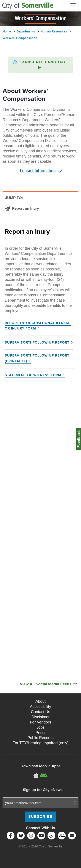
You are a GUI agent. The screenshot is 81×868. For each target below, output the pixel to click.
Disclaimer (40, 717)
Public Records (40, 738)
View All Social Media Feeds (46, 684)
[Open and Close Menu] (73, 5)
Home (7, 31)
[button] (41, 65)
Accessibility (40, 707)
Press (40, 733)
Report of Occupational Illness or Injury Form (38, 326)
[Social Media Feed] (40, 534)
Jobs (40, 727)
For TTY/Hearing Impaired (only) (40, 743)
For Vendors (40, 722)
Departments (26, 31)
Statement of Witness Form (33, 375)
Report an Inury (27, 231)
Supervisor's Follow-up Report (37, 342)
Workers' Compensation (20, 38)
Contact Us (40, 712)
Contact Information (38, 171)
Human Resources (54, 31)
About (40, 701)
